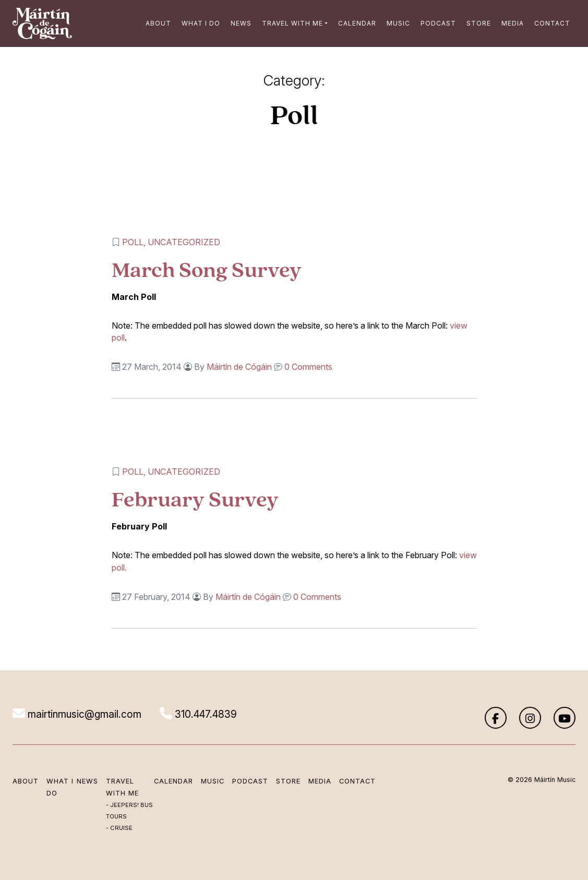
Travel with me (292, 23)
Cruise (121, 828)
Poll (133, 242)
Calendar (357, 23)
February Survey (195, 499)
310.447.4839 (198, 714)
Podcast (438, 23)
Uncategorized (184, 242)
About (158, 23)
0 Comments (308, 367)
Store (479, 23)
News (241, 23)
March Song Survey (207, 269)
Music (398, 23)
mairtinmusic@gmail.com (77, 714)
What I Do (201, 23)
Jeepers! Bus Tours (129, 811)
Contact (552, 23)
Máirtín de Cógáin (239, 367)
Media (513, 23)
